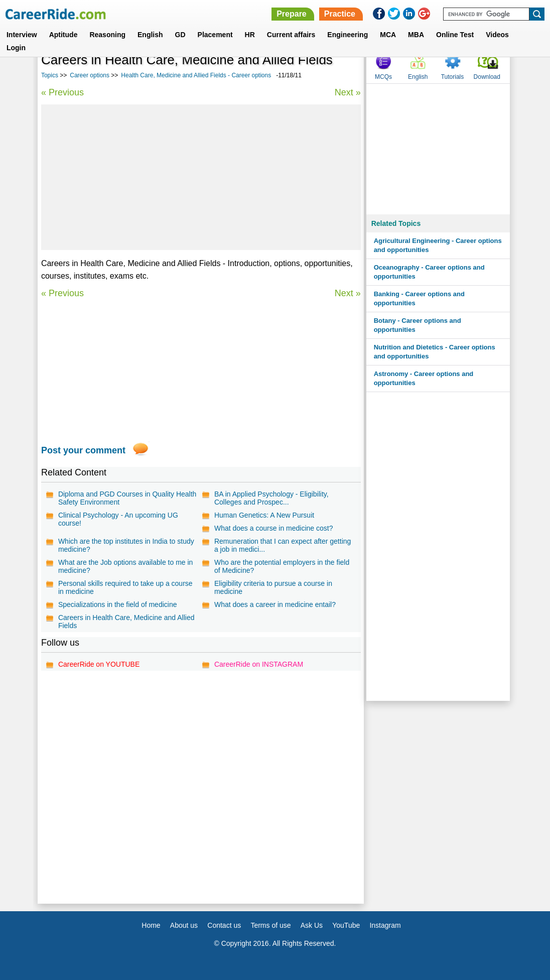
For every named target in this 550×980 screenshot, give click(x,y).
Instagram (385, 925)
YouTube (346, 925)
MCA (388, 35)
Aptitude (63, 35)
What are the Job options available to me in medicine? (126, 566)
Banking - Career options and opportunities (419, 298)
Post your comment (83, 450)
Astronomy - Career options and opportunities (424, 378)
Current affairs (291, 35)
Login (16, 48)
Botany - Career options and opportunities (418, 325)
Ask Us (312, 925)
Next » (348, 92)
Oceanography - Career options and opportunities (429, 272)
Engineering (348, 35)
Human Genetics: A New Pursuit (264, 515)
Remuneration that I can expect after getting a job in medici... (283, 545)
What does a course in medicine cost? (274, 528)
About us (184, 925)
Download (487, 77)
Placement (215, 35)
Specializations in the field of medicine (118, 604)
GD (180, 35)
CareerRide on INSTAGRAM (259, 664)
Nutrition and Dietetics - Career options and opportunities (435, 352)
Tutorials (453, 77)
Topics (50, 75)
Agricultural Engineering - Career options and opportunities (438, 245)
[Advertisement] (201, 177)
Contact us (224, 925)
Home (151, 925)
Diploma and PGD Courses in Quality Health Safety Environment (127, 498)
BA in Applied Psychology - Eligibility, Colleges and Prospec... (271, 498)
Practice (340, 14)
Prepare (292, 14)
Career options (90, 75)
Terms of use (270, 925)
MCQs (383, 77)
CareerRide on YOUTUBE (99, 664)
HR (250, 35)
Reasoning (107, 35)
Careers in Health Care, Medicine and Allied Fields (126, 622)
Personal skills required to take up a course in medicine (125, 587)
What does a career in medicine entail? (275, 604)
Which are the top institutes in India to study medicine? (126, 545)
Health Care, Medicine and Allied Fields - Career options (196, 75)
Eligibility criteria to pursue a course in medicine (273, 587)
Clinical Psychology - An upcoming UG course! (118, 519)
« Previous (62, 92)
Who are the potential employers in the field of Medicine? (282, 566)
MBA (416, 35)
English (150, 35)
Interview (22, 35)
